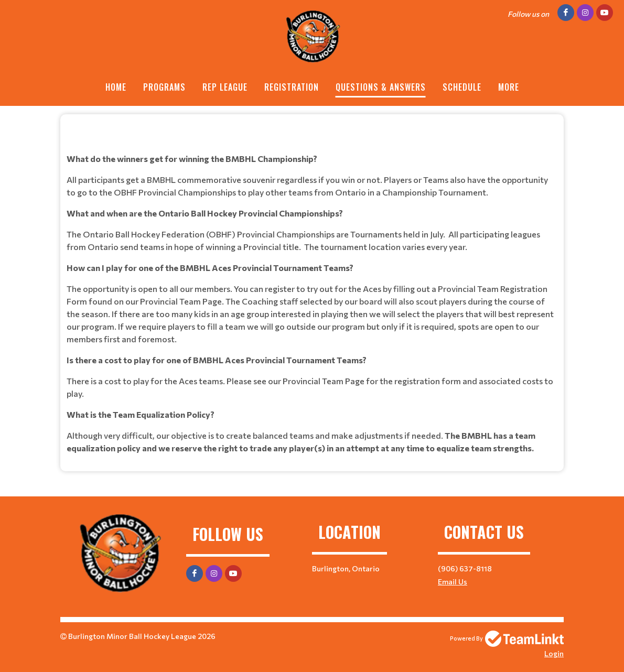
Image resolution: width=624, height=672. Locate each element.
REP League (225, 87)
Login (554, 653)
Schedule (462, 87)
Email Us (453, 582)
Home (116, 87)
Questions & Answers (381, 87)
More (509, 87)
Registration (292, 87)
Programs (164, 87)
